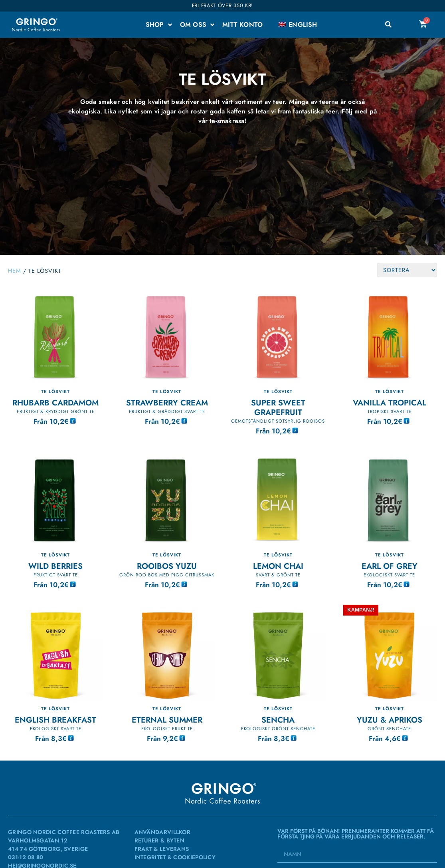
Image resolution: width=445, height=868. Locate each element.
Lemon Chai (278, 566)
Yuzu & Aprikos (390, 720)
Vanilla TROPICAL (390, 403)
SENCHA (278, 720)
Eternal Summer (167, 720)
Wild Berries (55, 566)
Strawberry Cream (167, 403)
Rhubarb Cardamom (55, 403)
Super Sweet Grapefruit (278, 407)
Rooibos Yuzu (167, 566)
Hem (15, 271)
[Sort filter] (407, 270)
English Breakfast (55, 720)
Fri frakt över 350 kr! (222, 5)
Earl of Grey (390, 566)
